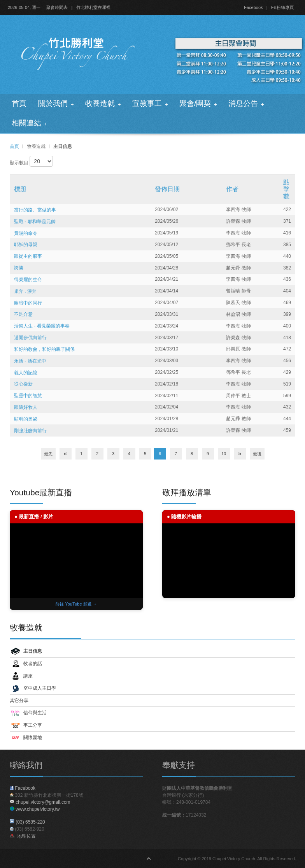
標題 (20, 189)
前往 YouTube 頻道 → (76, 604)
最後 (257, 454)
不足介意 (23, 314)
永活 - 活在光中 (30, 361)
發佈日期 (167, 189)
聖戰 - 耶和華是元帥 (35, 222)
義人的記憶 (26, 372)
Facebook (253, 7)
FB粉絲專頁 (282, 7)
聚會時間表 (57, 7)
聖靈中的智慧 (28, 396)
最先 (48, 454)
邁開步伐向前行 (30, 338)
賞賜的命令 (26, 233)
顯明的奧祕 (26, 419)
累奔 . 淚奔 (25, 291)
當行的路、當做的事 (35, 210)
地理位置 (23, 836)
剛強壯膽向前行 (30, 431)
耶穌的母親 (26, 245)
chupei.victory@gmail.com (43, 802)
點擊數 (286, 189)
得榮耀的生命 (28, 280)
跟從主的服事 (28, 256)
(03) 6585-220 (30, 822)
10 (224, 454)
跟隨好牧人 (26, 407)
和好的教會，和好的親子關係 (44, 349)
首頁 (14, 146)
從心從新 (23, 384)
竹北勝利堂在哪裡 (93, 7)
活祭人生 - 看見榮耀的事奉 (42, 326)
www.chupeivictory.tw (35, 809)
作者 (232, 189)
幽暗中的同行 (28, 303)
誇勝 (19, 268)
